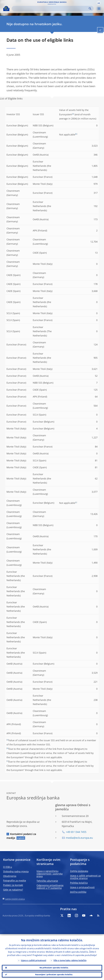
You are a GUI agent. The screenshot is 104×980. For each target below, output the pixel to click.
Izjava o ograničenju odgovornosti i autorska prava (50, 874)
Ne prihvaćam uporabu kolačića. (54, 967)
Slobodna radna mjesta (16, 871)
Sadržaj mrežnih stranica (15, 899)
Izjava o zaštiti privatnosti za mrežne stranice (85, 877)
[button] (99, 3)
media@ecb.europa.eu (79, 838)
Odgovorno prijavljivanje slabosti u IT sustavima (50, 887)
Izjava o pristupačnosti (82, 887)
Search (90, 9)
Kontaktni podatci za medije (21, 836)
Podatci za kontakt (13, 885)
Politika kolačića (79, 883)
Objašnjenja (10, 876)
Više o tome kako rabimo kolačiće (70, 959)
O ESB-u (8, 867)
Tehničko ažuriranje (47, 881)
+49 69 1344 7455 (76, 832)
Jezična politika (78, 892)
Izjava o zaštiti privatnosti (34, 959)
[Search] (51, 9)
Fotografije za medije (15, 881)
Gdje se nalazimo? (13, 890)
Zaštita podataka (79, 871)
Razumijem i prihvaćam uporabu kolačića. (54, 974)
